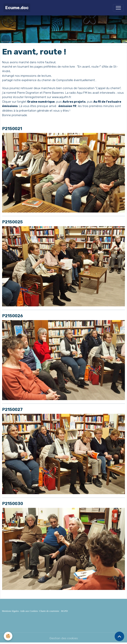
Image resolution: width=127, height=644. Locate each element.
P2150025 (12, 222)
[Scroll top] (119, 636)
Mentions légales (10, 611)
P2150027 (12, 409)
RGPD (65, 611)
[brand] (17, 8)
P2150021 (12, 129)
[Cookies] (8, 636)
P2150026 (12, 316)
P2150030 (13, 504)
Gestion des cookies (64, 638)
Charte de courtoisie (49, 611)
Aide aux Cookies (29, 611)
